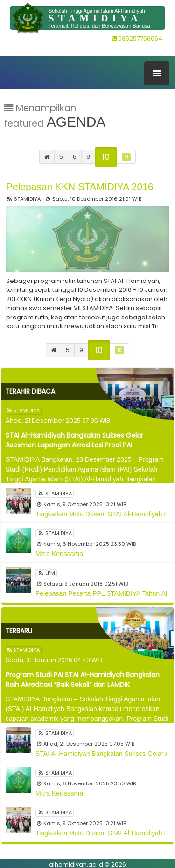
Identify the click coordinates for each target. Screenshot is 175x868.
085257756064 (137, 39)
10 (106, 157)
